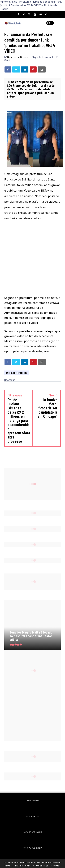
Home (7, 866)
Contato (57, 866)
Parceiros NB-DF (23, 866)
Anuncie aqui (42, 866)
